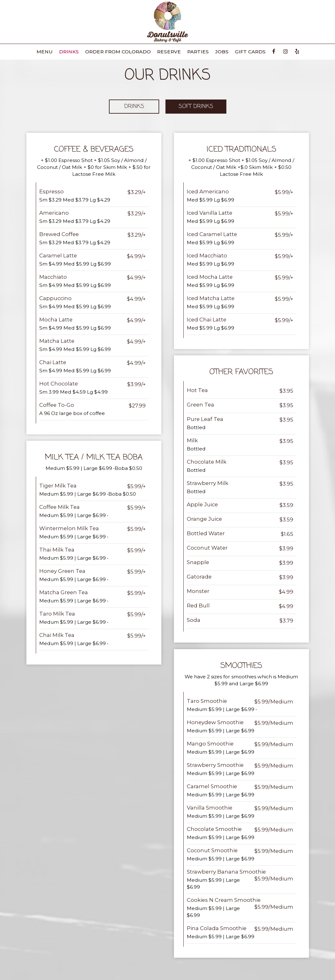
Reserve (169, 52)
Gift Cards (250, 52)
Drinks (69, 52)
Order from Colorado (118, 52)
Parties (198, 52)
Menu (45, 52)
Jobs (222, 52)
